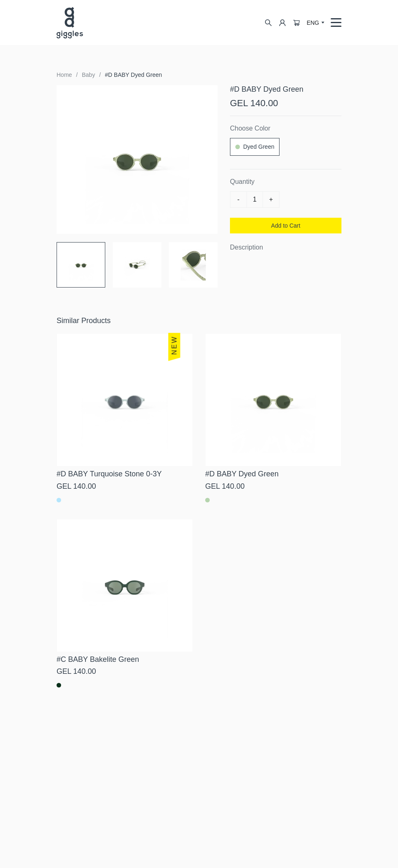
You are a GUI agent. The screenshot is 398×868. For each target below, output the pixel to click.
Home (64, 75)
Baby (88, 75)
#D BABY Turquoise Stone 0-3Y (109, 474)
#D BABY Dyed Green (133, 75)
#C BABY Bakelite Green (98, 659)
